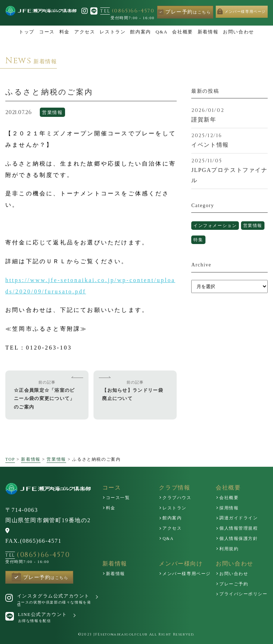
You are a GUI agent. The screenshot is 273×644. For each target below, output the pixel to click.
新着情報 (31, 459)
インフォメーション (219, 226)
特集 (228, 242)
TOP (10, 459)
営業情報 (52, 113)
